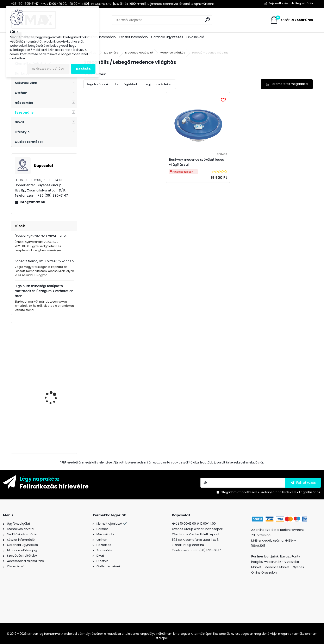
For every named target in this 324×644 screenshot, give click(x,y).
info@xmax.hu (32, 202)
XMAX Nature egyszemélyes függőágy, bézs (50, 427)
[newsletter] (303, 483)
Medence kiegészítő (139, 53)
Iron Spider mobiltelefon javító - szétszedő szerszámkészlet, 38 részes (56, 388)
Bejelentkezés (278, 3)
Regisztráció (304, 3)
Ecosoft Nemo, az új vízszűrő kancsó (44, 261)
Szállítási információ (100, 37)
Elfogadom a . (271, 492)
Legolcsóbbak (98, 84)
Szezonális (111, 53)
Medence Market (277, 567)
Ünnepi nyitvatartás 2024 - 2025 (41, 236)
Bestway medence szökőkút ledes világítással (197, 162)
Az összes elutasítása (48, 69)
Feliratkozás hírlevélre (54, 486)
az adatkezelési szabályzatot (258, 492)
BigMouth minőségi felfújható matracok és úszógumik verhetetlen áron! (44, 291)
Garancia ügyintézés (167, 37)
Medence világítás (172, 53)
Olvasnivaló (195, 37)
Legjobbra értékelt (159, 84)
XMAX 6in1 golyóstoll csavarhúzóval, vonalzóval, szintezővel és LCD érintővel (55, 348)
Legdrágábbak (127, 84)
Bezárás (83, 69)
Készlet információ (133, 37)
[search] (207, 20)
